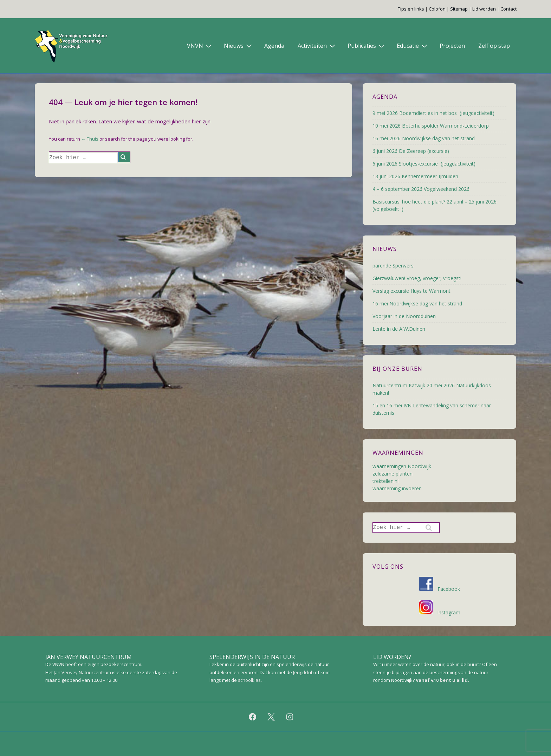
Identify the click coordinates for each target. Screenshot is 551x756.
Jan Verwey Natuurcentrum (82, 672)
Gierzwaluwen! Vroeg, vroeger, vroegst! (417, 278)
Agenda (274, 46)
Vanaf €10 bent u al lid (442, 680)
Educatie (413, 45)
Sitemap (459, 9)
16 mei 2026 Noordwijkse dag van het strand (424, 138)
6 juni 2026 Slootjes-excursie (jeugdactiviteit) (424, 164)
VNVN (200, 45)
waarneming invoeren (397, 488)
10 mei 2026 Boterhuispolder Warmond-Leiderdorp (431, 126)
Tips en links (411, 9)
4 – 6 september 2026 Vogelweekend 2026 (421, 189)
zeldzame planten (393, 474)
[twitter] (271, 717)
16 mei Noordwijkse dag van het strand (417, 303)
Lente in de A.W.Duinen (399, 329)
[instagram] (290, 717)
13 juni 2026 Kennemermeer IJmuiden (415, 176)
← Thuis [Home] (90, 139)
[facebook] (253, 717)
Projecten (452, 46)
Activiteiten (317, 45)
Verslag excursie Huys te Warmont (411, 291)
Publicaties (367, 45)
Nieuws (239, 45)
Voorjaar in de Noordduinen (404, 316)
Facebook (440, 589)
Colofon (437, 9)
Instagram (440, 612)
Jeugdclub (303, 672)
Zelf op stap (494, 46)
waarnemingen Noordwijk (402, 466)
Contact (508, 9)
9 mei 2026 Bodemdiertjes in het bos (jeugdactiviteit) (433, 113)
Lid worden (484, 9)
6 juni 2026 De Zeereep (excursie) (411, 151)
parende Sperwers (393, 266)
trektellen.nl (385, 481)
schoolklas (249, 680)
